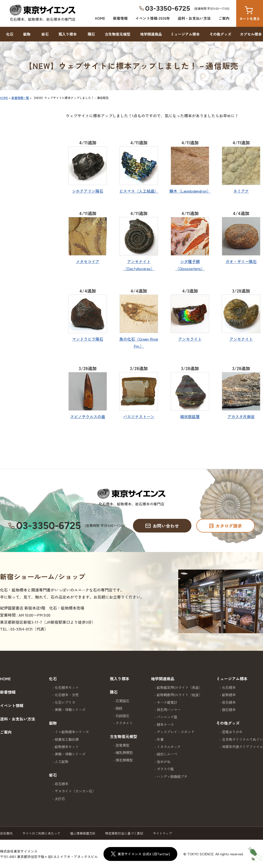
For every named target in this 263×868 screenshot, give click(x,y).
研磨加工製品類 (67, 739)
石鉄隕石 (122, 716)
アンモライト (190, 339)
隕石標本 (229, 710)
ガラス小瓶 (165, 769)
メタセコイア (88, 261)
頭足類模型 (124, 760)
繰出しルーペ (167, 754)
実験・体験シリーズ (70, 710)
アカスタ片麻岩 (241, 416)
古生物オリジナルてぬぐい (243, 739)
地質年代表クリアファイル (243, 747)
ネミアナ (241, 191)
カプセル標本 (251, 34)
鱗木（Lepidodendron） (190, 191)
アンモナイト (241, 339)
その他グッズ (220, 34)
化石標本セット (67, 687)
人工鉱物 (62, 761)
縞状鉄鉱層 (190, 416)
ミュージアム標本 (185, 34)
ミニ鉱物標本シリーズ (72, 732)
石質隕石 (122, 701)
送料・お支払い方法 (194, 18)
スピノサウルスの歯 (88, 416)
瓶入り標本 (68, 34)
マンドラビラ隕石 (88, 339)
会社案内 (6, 833)
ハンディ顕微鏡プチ (172, 776)
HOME (100, 18)
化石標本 (229, 687)
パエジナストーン (139, 416)
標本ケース (165, 724)
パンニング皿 (167, 717)
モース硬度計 (167, 702)
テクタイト (124, 723)
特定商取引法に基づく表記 (124, 833)
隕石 (91, 34)
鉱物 (27, 34)
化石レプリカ (65, 702)
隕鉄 (119, 708)
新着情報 (120, 18)
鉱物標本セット (67, 747)
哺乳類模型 (124, 752)
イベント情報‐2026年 (153, 18)
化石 (10, 34)
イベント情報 (12, 705)
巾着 (160, 739)
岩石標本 (62, 784)
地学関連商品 (151, 34)
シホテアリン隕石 (88, 191)
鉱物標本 (229, 695)
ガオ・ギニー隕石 (241, 261)
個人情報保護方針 (83, 833)
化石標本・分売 (67, 695)
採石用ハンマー (169, 710)
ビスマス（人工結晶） (139, 191)
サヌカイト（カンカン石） (75, 791)
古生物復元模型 (117, 34)
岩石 (45, 34)
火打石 (60, 799)
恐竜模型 (122, 745)
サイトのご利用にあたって (41, 833)
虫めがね (164, 761)
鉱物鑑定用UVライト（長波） (179, 687)
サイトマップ (162, 833)
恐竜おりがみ (232, 732)
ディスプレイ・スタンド (176, 732)
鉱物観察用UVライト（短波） (179, 695)
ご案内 (224, 18)
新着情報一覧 (20, 98)
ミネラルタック (169, 747)
